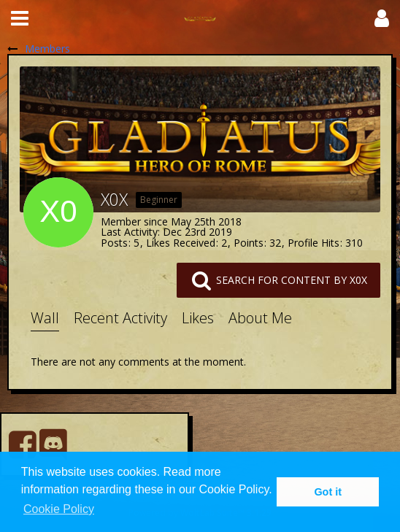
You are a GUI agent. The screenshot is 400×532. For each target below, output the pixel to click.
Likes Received (181, 243)
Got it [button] (328, 492)
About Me (260, 318)
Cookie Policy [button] (59, 509)
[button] (20, 18)
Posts (114, 243)
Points (249, 243)
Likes (198, 318)
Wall (45, 318)
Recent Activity (120, 318)
